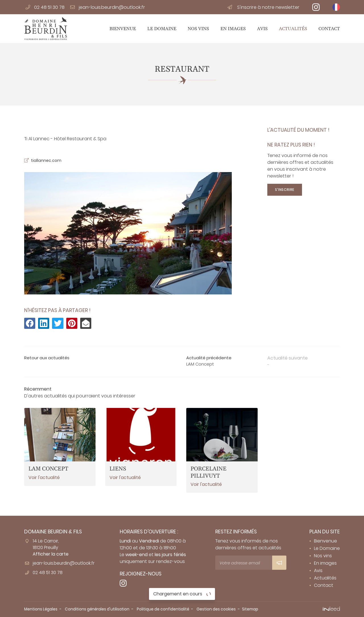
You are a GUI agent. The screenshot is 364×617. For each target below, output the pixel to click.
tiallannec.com (48, 161)
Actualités (293, 29)
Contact (329, 29)
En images (233, 29)
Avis (262, 29)
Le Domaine (162, 29)
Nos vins (198, 29)
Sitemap (265, 609)
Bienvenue (123, 29)
